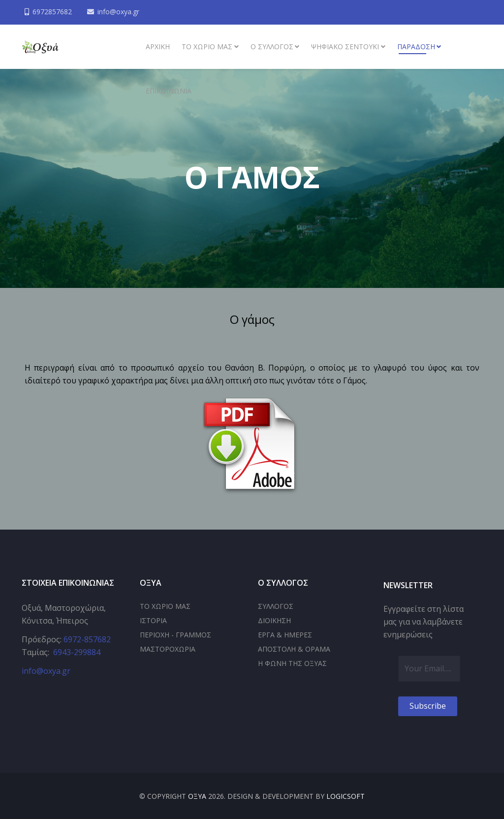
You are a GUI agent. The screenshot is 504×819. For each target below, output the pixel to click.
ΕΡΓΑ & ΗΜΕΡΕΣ (285, 635)
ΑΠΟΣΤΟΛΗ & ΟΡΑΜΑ (294, 649)
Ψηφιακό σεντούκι (345, 47)
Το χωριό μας (207, 47)
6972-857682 (87, 639)
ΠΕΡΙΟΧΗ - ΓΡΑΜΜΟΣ (175, 635)
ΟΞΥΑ (197, 796)
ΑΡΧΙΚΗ (158, 47)
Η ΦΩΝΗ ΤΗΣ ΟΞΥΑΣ (292, 663)
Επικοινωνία (169, 91)
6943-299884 (77, 652)
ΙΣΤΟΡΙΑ (153, 620)
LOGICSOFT (346, 796)
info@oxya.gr (120, 12)
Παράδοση (416, 47)
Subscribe (428, 706)
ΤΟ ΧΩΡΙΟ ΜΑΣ (165, 606)
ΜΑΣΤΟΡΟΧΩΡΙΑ (168, 649)
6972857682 (53, 12)
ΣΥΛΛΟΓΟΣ (276, 606)
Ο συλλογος (272, 47)
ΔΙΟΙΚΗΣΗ (274, 620)
